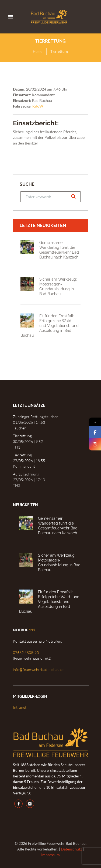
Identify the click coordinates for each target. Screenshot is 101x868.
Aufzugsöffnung (26, 474)
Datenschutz (71, 849)
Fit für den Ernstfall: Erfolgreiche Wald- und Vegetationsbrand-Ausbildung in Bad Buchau (50, 325)
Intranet (20, 707)
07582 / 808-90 (26, 652)
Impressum (50, 855)
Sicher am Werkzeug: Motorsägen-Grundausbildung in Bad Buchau (58, 286)
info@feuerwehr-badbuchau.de (39, 669)
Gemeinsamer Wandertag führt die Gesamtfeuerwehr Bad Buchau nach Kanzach (59, 250)
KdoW (38, 106)
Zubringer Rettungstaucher (35, 417)
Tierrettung (22, 436)
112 (32, 630)
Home (38, 51)
